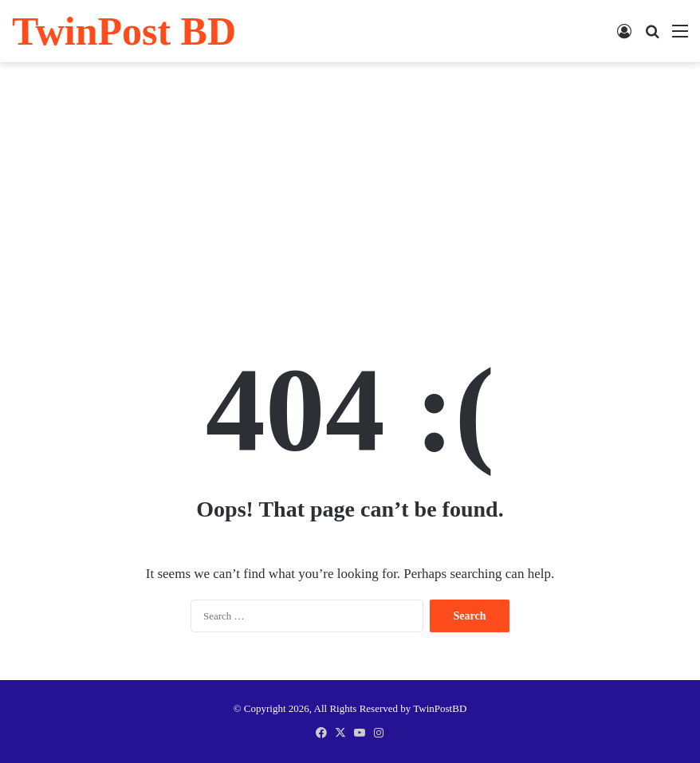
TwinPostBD (440, 708)
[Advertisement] (350, 191)
